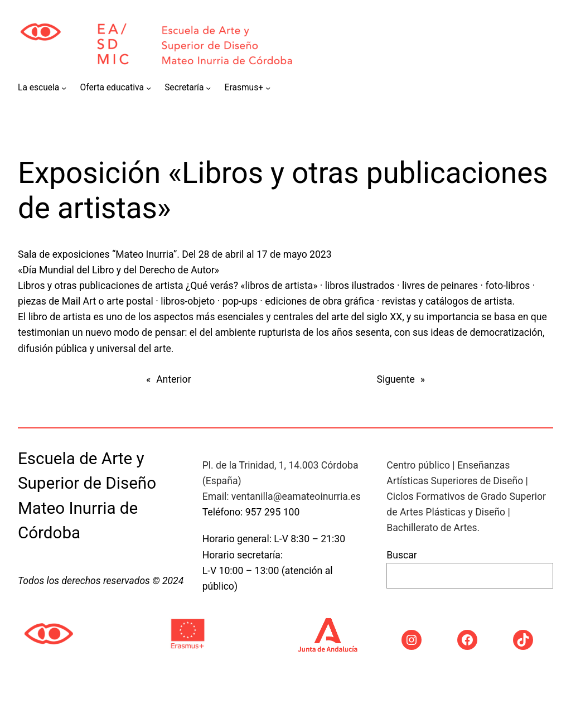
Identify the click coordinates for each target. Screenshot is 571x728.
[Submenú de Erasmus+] (268, 88)
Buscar (401, 555)
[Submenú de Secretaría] (208, 88)
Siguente (396, 379)
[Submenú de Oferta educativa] (149, 88)
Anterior (173, 379)
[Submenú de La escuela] (64, 88)
